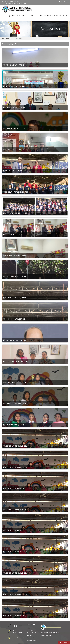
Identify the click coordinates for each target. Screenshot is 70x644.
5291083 (15, 627)
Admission (58, 16)
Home (3, 39)
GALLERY (40, 16)
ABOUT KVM (16, 16)
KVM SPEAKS (49, 16)
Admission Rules (31, 641)
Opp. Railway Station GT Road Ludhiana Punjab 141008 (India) (19, 632)
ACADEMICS (25, 16)
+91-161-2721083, (18, 625)
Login (66, 16)
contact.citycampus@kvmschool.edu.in (23, 638)
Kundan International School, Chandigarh (32, 631)
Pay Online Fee (31, 638)
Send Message (64, 642)
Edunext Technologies (46, 636)
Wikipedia (30, 628)
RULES (33, 16)
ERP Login (30, 635)
